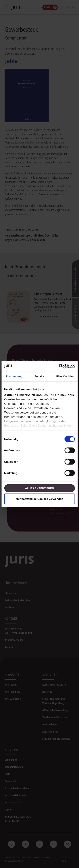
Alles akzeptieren (39, 488)
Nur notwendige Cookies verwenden (39, 499)
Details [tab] (40, 376)
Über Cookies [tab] (65, 376)
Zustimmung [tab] (14, 376)
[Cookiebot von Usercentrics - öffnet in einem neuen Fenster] (59, 366)
